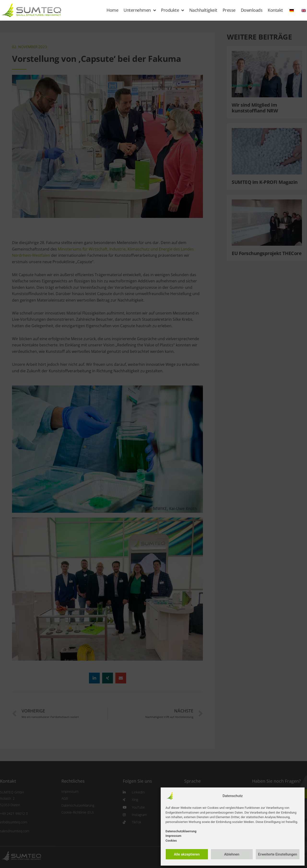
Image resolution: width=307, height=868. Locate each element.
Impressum (173, 836)
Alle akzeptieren (187, 854)
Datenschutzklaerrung (181, 831)
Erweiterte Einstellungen (278, 854)
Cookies (171, 841)
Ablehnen (232, 854)
